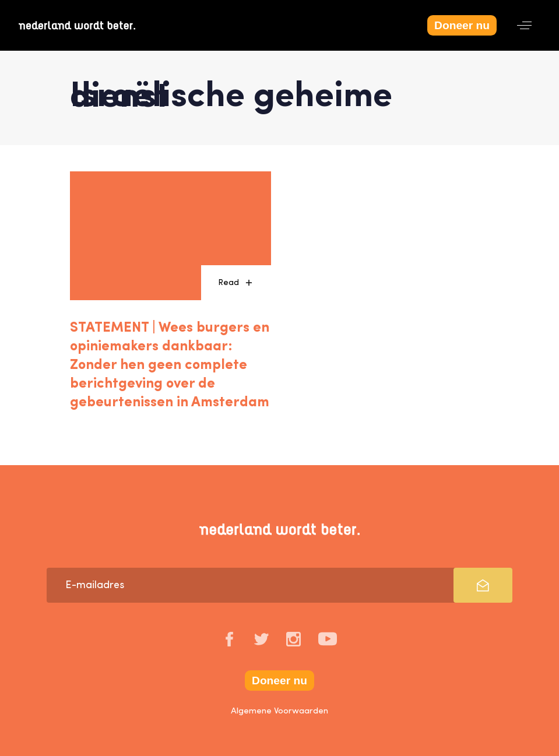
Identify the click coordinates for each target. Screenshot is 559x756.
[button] (524, 25)
